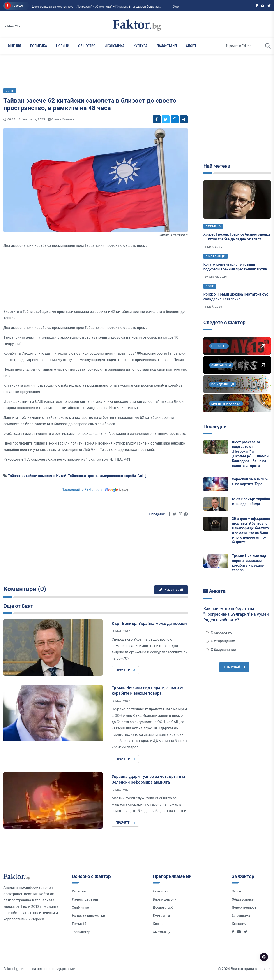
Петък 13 (213, 226)
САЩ (142, 476)
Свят (210, 286)
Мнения (14, 46)
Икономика (115, 46)
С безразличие (221, 650)
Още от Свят (18, 606)
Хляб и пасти (82, 908)
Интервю (79, 891)
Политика (39, 46)
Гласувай (234, 667)
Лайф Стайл (167, 46)
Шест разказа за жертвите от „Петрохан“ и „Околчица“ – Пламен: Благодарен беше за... (79, 7)
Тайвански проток (83, 476)
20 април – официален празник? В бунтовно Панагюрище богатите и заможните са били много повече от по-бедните (251, 530)
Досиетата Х (163, 908)
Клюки (158, 924)
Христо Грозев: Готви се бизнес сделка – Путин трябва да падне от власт (237, 237)
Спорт (191, 46)
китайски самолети (38, 476)
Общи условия (243, 899)
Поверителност (244, 908)
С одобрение (219, 632)
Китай (61, 476)
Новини (63, 46)
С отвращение (220, 641)
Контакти (239, 924)
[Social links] (257, 6)
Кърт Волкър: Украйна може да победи (149, 623)
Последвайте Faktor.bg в (96, 490)
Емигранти (161, 916)
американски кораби (118, 476)
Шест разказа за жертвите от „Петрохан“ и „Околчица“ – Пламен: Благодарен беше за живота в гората (251, 454)
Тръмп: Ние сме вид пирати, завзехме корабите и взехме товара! (249, 563)
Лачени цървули (85, 899)
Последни (215, 427)
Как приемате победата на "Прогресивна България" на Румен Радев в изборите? (236, 614)
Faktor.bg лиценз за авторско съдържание (39, 969)
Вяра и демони (165, 899)
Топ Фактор (81, 932)
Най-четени (217, 166)
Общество (87, 46)
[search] (268, 46)
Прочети (125, 670)
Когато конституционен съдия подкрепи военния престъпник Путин (235, 267)
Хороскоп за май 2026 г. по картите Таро (251, 482)
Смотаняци (216, 256)
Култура (140, 46)
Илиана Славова (62, 119)
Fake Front (161, 891)
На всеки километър (88, 916)
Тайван (14, 476)
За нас (237, 891)
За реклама (241, 916)
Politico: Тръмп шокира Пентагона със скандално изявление (236, 297)
